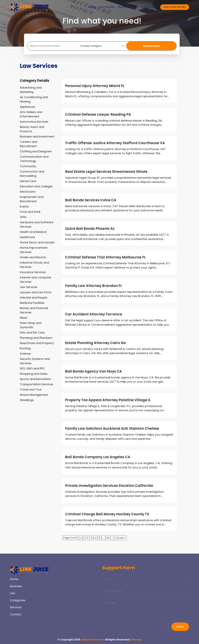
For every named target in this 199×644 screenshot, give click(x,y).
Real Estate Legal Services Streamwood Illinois (106, 172)
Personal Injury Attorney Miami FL (95, 86)
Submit (180, 627)
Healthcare (107, 7)
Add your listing (175, 7)
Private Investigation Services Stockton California (109, 486)
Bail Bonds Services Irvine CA (91, 200)
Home (92, 7)
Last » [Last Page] (122, 538)
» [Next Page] (116, 538)
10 (108, 538)
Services (16, 607)
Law (135, 7)
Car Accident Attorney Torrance (94, 314)
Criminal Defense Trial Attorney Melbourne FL (105, 257)
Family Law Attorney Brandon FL (94, 286)
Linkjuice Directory (92, 640)
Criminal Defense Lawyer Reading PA (98, 115)
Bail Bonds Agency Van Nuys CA (93, 371)
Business (124, 7)
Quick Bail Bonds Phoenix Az (90, 229)
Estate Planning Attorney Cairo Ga (95, 343)
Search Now (151, 46)
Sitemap (136, 640)
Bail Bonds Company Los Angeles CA (98, 457)
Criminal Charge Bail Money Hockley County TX (107, 514)
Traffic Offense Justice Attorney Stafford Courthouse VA (115, 143)
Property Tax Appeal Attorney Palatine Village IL (108, 400)
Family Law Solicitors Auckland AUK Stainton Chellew (112, 429)
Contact (16, 614)
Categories (149, 7)
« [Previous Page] (81, 538)
